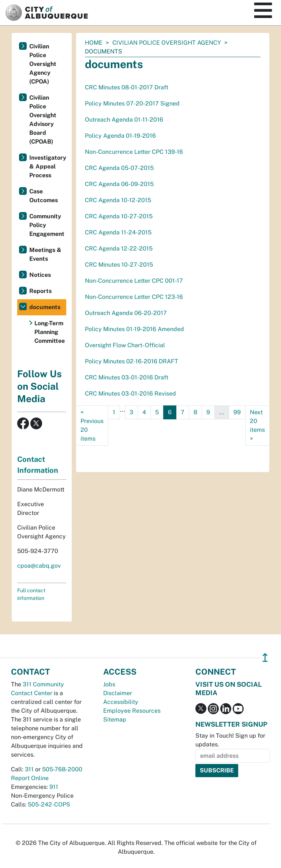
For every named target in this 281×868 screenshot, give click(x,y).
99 (237, 412)
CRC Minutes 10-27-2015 (119, 265)
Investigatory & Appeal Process (48, 166)
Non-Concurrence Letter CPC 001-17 (134, 281)
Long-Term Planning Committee (50, 332)
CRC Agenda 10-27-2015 (119, 216)
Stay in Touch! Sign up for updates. (230, 740)
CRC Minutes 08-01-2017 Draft (127, 87)
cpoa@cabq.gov (39, 566)
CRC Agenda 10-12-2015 (118, 200)
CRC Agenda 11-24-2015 (118, 232)
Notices (40, 275)
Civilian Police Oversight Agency (167, 43)
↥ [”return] (265, 658)
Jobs (109, 684)
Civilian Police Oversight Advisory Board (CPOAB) (43, 120)
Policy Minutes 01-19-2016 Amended (134, 329)
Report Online (30, 778)
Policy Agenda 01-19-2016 (120, 136)
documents (45, 307)
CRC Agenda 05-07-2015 (119, 168)
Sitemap (115, 719)
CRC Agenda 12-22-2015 (119, 248)
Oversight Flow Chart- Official (125, 345)
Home (94, 43)
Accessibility (121, 702)
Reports (40, 291)
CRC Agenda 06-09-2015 (119, 184)
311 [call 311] (29, 769)
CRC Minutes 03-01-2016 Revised (130, 394)
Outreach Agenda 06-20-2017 (126, 313)
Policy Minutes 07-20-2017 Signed (132, 103)
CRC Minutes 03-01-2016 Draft (127, 377)
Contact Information (38, 465)
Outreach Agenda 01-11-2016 (124, 120)
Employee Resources (132, 711)
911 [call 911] (54, 787)
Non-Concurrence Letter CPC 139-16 (134, 152)
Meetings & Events (45, 254)
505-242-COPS (49, 804)
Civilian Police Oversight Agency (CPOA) (43, 64)
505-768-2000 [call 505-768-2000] (62, 769)
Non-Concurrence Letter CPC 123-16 (134, 297)
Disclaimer (118, 693)
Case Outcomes (44, 196)
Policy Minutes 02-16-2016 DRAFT (132, 361)
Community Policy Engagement (47, 225)
